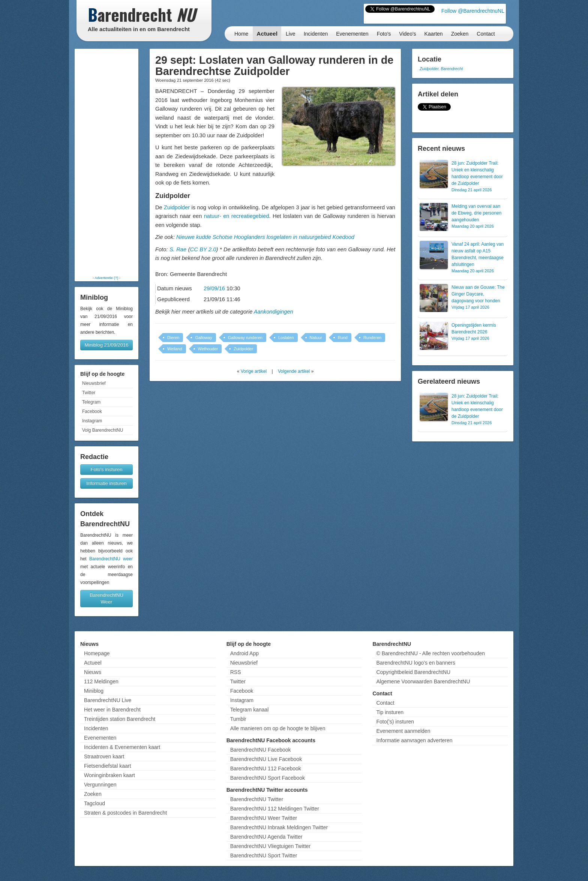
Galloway (203, 338)
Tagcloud (94, 803)
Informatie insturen (106, 483)
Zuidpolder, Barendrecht (441, 69)
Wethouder (208, 349)
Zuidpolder (177, 207)
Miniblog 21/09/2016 (106, 345)
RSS (236, 672)
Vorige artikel (254, 371)
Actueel (267, 34)
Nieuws (93, 672)
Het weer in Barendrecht (112, 710)
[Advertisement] (106, 162)
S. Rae (178, 249)
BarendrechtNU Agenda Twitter (266, 837)
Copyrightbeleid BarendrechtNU (413, 672)
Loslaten (286, 338)
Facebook (92, 411)
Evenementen (352, 34)
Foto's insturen (107, 469)
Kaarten (434, 34)
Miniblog (94, 691)
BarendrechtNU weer (111, 559)
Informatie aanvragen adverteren (414, 740)
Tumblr (238, 719)
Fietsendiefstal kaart (107, 766)
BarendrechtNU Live (108, 700)
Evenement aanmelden (403, 731)
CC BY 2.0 (203, 249)
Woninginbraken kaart (109, 775)
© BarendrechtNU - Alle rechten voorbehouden (430, 653)
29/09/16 (214, 288)
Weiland (175, 349)
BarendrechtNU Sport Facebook (268, 778)
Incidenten (316, 34)
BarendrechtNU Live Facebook (266, 759)
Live (291, 34)
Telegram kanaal (250, 710)
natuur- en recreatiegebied (237, 216)
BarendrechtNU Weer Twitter (264, 818)
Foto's (384, 34)
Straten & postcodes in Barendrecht (125, 813)
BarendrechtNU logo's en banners (415, 663)
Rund (343, 338)
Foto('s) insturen (395, 722)
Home (241, 34)
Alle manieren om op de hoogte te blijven (278, 728)
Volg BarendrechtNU (103, 430)
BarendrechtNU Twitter (257, 799)
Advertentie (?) (106, 278)
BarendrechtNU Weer (106, 598)
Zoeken (460, 34)
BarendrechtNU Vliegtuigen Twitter (271, 846)
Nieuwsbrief (94, 383)
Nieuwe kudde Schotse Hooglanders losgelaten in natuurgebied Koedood (265, 237)
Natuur (316, 338)
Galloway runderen (245, 338)
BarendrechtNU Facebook (261, 750)
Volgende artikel (294, 371)
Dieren (173, 338)
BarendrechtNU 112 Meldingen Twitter (275, 809)
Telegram (91, 402)
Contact (486, 34)
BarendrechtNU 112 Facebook (266, 768)
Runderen (372, 338)
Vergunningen (100, 785)
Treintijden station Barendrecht (120, 719)
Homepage (97, 653)
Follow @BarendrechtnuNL (473, 11)
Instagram (92, 421)
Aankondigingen (274, 312)
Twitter (89, 393)
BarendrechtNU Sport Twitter (264, 855)
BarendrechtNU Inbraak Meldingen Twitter (279, 827)
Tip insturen (390, 712)
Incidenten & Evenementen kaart (122, 747)
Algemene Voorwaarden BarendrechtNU (423, 681)
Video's (407, 34)
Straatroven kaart (104, 756)
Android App (244, 653)
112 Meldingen (101, 681)
